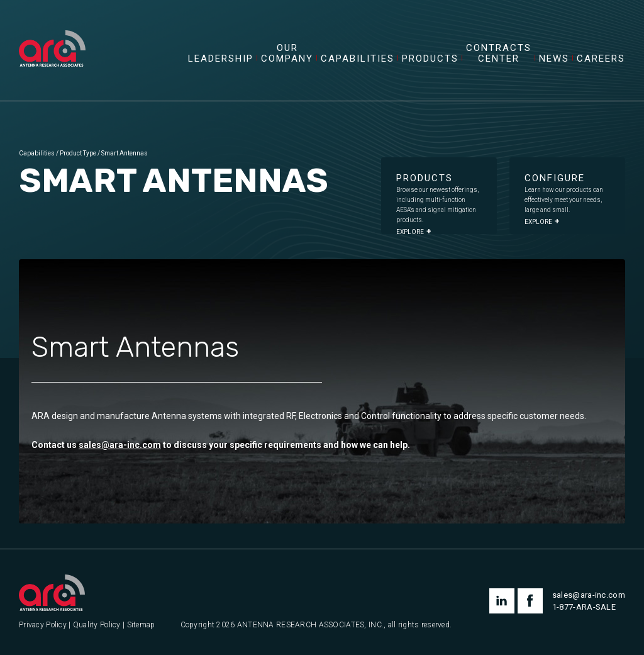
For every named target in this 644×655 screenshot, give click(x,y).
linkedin (502, 601)
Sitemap (141, 625)
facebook (530, 601)
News (554, 59)
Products (430, 59)
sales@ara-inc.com (120, 445)
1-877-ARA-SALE (584, 607)
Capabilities (358, 59)
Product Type (78, 153)
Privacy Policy (43, 625)
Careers (601, 59)
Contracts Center (499, 53)
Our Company (287, 53)
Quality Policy (97, 625)
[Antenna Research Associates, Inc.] (52, 35)
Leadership (221, 59)
